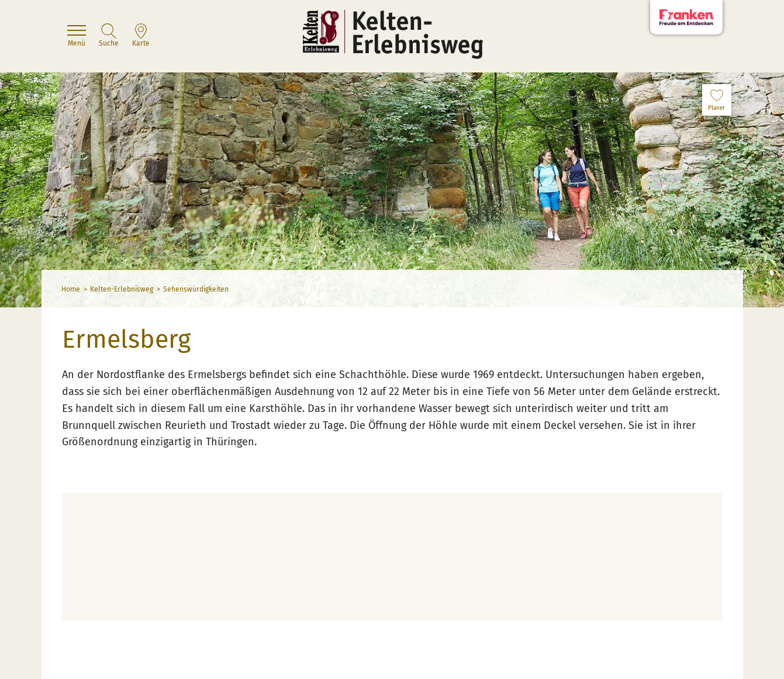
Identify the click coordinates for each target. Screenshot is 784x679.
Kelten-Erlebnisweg (122, 289)
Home (71, 289)
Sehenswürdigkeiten (196, 289)
